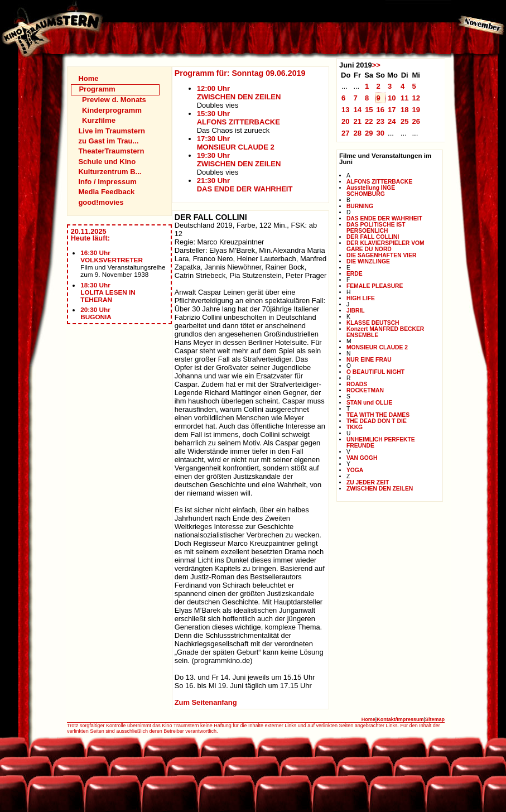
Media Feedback (106, 192)
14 (357, 110)
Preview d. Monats (114, 100)
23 (380, 121)
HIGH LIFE (361, 298)
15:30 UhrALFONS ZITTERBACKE (238, 118)
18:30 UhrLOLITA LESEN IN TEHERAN (108, 292)
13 (346, 110)
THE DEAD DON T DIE (377, 421)
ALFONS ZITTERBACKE (379, 182)
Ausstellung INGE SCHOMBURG (371, 191)
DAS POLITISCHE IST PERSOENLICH (376, 228)
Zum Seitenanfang (206, 702)
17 (392, 110)
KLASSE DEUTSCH (373, 323)
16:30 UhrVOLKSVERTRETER (112, 256)
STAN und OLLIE (369, 403)
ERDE (355, 274)
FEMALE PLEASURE (375, 286)
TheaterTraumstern (111, 151)
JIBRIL (356, 311)
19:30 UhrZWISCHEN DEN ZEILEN (239, 160)
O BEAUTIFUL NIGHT (375, 372)
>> (376, 65)
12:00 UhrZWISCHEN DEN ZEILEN (239, 93)
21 (357, 121)
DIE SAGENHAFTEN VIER (382, 255)
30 (380, 133)
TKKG (355, 427)
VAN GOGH (362, 458)
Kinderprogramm (112, 110)
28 (357, 133)
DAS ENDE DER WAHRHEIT (384, 218)
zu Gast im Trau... (108, 141)
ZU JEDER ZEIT (368, 482)
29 (369, 133)
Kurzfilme (99, 120)
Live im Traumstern (112, 131)
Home (88, 78)
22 (369, 121)
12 (416, 98)
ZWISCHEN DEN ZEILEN (380, 489)
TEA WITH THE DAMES (378, 415)
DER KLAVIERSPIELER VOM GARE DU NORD (385, 246)
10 (392, 98)
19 (416, 110)
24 (392, 121)
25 (405, 121)
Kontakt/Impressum (400, 719)
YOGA (355, 470)
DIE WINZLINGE (368, 261)
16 (380, 110)
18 (405, 110)
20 (346, 121)
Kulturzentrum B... (110, 172)
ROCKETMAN (365, 390)
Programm (97, 89)
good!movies (101, 202)
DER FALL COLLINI (373, 237)
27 (346, 133)
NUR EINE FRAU (369, 360)
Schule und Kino (107, 162)
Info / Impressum (107, 182)
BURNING (360, 206)
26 (416, 121)
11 (405, 98)
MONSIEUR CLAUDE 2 (377, 347)
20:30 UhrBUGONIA (96, 313)
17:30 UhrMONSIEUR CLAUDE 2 (236, 143)
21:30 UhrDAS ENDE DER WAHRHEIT (245, 185)
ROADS (357, 384)
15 (369, 110)
